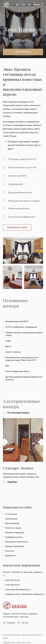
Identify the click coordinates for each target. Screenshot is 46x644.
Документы (11, 555)
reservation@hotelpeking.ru (18, 590)
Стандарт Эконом (18, 468)
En (17, 5)
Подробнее (12, 482)
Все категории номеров (18, 413)
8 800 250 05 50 (12, 580)
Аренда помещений (15, 546)
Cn (23, 5)
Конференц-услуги (14, 537)
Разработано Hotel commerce (17, 643)
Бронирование (12, 523)
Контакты (10, 551)
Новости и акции (13, 528)
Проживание (11, 519)
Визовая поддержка (15, 532)
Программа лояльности (16, 542)
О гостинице (11, 514)
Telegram (11, 623)
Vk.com (25, 623)
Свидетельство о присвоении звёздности (25, 594)
